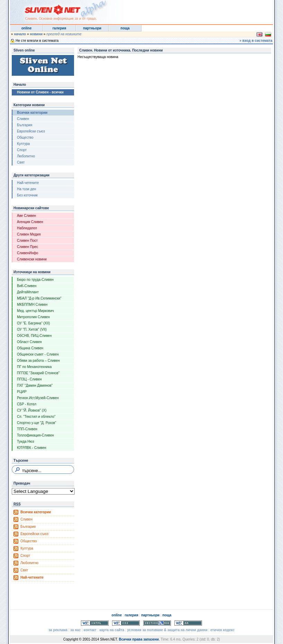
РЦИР (22, 392)
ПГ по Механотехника (34, 367)
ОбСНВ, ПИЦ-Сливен (34, 336)
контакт (90, 630)
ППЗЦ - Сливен (29, 379)
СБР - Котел (27, 404)
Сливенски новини (32, 259)
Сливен (23, 119)
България (25, 125)
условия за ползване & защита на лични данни (167, 630)
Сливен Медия (29, 234)
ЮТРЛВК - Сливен (32, 448)
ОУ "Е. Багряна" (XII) (33, 323)
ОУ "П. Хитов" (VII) (32, 329)
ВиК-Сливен (27, 286)
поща (125, 28)
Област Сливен (29, 342)
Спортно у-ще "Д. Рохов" (37, 423)
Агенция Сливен (30, 222)
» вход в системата (256, 41)
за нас (75, 630)
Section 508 (157, 623)
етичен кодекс (222, 630)
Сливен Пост (27, 241)
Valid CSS (126, 623)
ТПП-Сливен (27, 429)
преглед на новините (64, 34)
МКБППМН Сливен (32, 305)
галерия (60, 28)
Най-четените (28, 183)
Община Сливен (30, 348)
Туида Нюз (26, 441)
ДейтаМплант (28, 292)
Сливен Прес (28, 247)
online (26, 28)
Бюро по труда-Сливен (35, 280)
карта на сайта (112, 630)
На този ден (26, 189)
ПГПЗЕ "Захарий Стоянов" (38, 373)
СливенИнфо (28, 253)
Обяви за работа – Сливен (38, 361)
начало (20, 34)
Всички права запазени (139, 639)
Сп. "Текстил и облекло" (36, 417)
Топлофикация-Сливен (35, 435)
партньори (92, 28)
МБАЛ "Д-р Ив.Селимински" (39, 298)
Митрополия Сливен (33, 317)
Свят (21, 162)
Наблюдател (27, 228)
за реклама (58, 630)
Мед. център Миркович (35, 311)
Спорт (22, 150)
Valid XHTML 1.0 (95, 623)
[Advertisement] (188, 10)
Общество (25, 137)
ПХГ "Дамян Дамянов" (35, 385)
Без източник (27, 195)
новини (36, 34)
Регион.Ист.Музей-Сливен (38, 398)
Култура (23, 144)
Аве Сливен (26, 216)
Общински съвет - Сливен (38, 354)
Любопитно (26, 156)
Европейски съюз (31, 131)
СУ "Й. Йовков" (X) (32, 410)
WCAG (188, 623)
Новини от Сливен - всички (40, 92)
